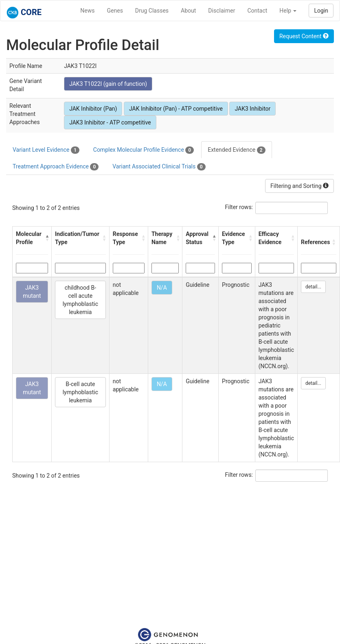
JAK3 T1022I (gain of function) (108, 84)
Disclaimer (222, 11)
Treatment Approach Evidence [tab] (56, 167)
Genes (115, 11)
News (87, 11)
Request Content (304, 36)
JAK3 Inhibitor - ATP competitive (110, 122)
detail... (313, 287)
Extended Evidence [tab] (236, 150)
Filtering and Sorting (299, 186)
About (188, 11)
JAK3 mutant (32, 292)
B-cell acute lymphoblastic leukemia (80, 392)
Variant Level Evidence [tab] (46, 150)
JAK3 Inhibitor (252, 109)
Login (321, 11)
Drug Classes (152, 11)
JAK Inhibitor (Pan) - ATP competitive (176, 109)
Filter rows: (239, 207)
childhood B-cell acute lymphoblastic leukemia (80, 300)
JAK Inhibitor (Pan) (93, 109)
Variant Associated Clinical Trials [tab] (159, 167)
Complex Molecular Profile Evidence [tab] (144, 150)
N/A (162, 288)
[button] (46, 238)
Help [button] (288, 11)
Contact (257, 11)
